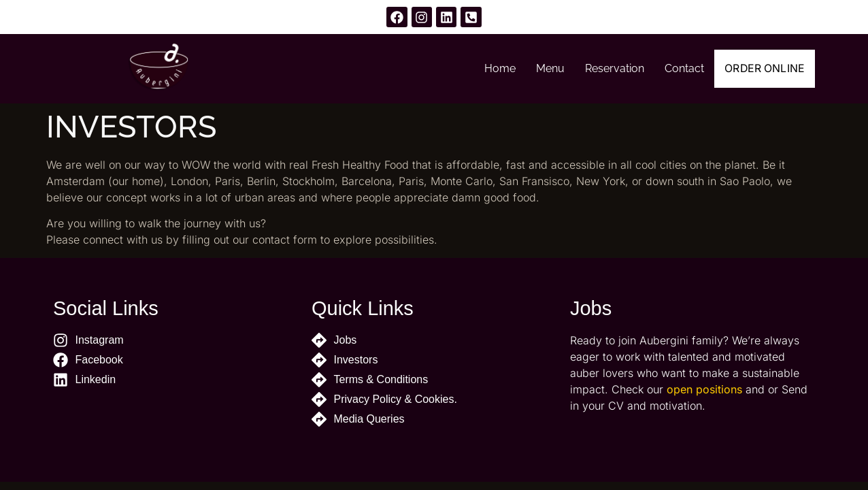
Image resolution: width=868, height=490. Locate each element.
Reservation (602, 68)
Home (487, 68)
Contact (671, 68)
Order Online (758, 69)
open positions (704, 389)
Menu (537, 68)
